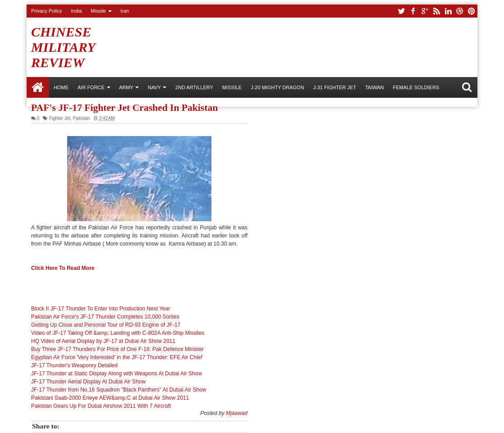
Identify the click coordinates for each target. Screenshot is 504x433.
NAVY (154, 87)
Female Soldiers (416, 87)
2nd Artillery (194, 87)
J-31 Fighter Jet (335, 87)
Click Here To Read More (63, 268)
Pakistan (82, 118)
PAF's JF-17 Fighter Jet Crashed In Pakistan (124, 108)
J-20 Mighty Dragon (277, 87)
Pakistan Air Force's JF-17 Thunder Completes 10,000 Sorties (105, 317)
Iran (125, 11)
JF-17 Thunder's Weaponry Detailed (74, 365)
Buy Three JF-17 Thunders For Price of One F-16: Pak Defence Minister (117, 349)
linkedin (448, 11)
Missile (98, 11)
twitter (401, 11)
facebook (413, 11)
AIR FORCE (91, 87)
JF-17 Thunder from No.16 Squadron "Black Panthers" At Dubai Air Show (119, 390)
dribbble (460, 11)
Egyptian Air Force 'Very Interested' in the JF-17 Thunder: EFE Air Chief (117, 357)
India (76, 11)
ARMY (126, 87)
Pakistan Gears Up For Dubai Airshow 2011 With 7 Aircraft (101, 406)
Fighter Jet (60, 118)
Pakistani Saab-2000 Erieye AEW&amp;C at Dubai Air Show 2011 (110, 398)
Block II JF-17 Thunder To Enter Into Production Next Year (101, 309)
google (425, 11)
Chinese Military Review (63, 47)
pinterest (472, 11)
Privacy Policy (46, 11)
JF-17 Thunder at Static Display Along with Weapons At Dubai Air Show (117, 374)
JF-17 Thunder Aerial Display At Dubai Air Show (88, 382)
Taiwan (375, 87)
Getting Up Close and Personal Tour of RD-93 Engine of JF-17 (106, 325)
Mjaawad (237, 413)
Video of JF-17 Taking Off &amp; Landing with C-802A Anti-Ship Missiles (118, 333)
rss (436, 11)
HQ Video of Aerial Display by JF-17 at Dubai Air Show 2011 (103, 341)
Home (38, 87)
